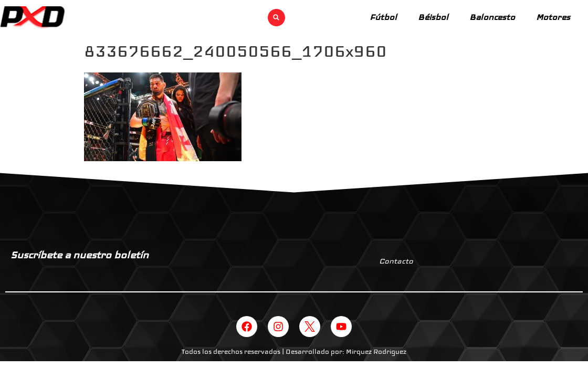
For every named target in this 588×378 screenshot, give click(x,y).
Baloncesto (492, 17)
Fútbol (383, 17)
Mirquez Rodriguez (376, 352)
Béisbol (433, 17)
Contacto (396, 261)
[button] (276, 18)
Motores (553, 17)
